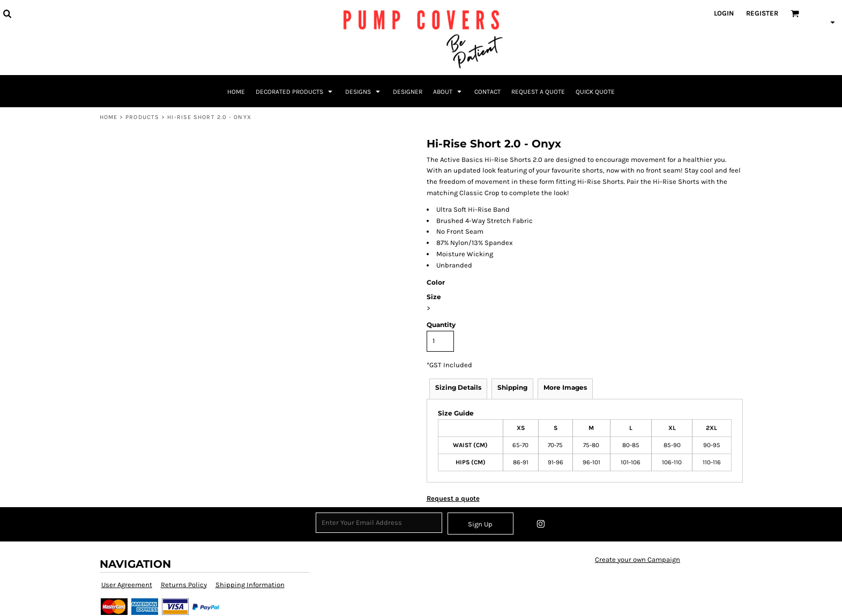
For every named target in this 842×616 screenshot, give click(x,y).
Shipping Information (250, 585)
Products (142, 117)
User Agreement (127, 585)
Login (724, 13)
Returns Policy (184, 585)
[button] (7, 13)
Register (762, 13)
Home (109, 117)
